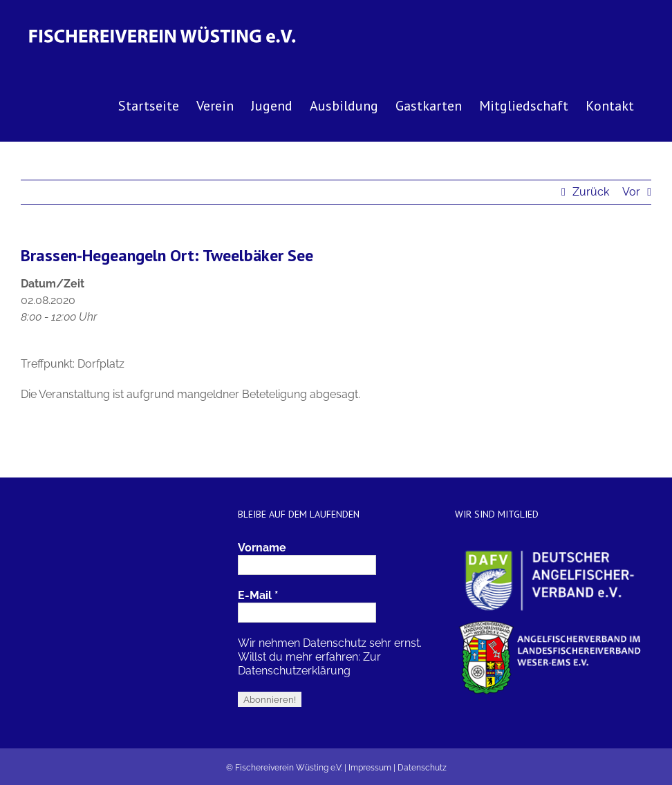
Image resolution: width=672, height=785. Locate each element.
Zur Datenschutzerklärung (309, 664)
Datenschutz (422, 768)
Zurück (591, 192)
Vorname (262, 548)
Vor (631, 192)
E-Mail (258, 595)
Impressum (370, 768)
